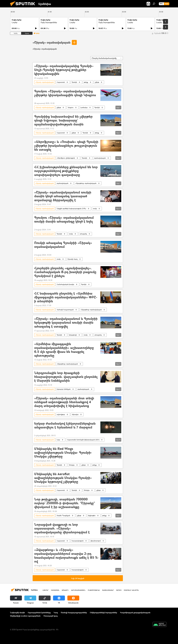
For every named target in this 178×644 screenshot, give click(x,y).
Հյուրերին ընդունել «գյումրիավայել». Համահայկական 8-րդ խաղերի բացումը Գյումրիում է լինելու (65, 272)
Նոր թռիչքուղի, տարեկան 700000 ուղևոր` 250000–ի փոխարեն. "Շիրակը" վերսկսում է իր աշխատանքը (65, 503)
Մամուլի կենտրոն (131, 590)
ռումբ (95, 209)
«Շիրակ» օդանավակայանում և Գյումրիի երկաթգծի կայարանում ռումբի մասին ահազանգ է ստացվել (66, 323)
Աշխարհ (65, 590)
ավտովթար (61, 414)
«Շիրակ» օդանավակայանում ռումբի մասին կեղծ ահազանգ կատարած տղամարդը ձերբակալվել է (63, 196)
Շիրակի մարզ (72, 259)
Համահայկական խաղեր (65, 284)
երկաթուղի (73, 335)
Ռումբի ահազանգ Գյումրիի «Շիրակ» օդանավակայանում (63, 245)
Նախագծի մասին (17, 613)
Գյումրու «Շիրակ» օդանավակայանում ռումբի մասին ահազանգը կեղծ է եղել (64, 220)
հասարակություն (78, 541)
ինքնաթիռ (92, 515)
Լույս (58, 440)
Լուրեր (15, 22)
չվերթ (97, 82)
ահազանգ (83, 234)
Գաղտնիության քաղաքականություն (135, 613)
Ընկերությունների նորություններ (103, 613)
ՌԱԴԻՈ (119, 590)
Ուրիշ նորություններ (49, 22)
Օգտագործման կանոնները (39, 613)
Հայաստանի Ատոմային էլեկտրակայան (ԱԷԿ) (83, 440)
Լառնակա (84, 107)
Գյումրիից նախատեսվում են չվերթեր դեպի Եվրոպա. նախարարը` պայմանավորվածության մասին (63, 120)
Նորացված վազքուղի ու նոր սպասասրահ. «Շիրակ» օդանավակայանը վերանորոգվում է (62, 528)
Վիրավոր (75, 414)
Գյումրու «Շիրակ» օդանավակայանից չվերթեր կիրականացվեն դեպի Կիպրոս (65, 93)
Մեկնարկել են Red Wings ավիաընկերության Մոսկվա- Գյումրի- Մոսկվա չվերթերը (63, 453)
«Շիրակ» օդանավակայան (52, 42)
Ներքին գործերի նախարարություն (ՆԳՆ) (71, 209)
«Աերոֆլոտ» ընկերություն (66, 158)
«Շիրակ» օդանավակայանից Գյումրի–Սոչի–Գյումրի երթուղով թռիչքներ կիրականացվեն (64, 70)
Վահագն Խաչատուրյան (65, 310)
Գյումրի (74, 82)
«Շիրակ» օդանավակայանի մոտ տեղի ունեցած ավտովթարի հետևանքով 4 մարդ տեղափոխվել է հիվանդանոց (64, 402)
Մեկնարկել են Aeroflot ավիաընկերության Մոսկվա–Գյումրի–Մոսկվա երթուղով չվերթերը (63, 478)
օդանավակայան (100, 158)
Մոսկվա (72, 465)
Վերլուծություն (78, 590)
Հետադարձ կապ (50, 616)
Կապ (56, 613)
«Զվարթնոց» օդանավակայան (86, 183)
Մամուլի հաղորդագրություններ (74, 613)
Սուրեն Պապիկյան (63, 515)
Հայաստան (61, 82)
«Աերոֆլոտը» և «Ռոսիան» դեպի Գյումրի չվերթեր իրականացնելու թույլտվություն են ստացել (66, 146)
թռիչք (86, 82)
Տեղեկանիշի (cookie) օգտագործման (25, 616)
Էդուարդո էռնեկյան (64, 389)
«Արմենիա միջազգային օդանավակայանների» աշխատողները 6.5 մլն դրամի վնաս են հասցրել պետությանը (64, 350)
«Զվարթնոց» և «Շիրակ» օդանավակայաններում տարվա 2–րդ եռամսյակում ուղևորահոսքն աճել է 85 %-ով (66, 556)
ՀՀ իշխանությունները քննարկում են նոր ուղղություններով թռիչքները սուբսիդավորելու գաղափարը (66, 171)
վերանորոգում (96, 541)
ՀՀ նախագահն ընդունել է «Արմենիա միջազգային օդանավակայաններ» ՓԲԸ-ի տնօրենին (66, 297)
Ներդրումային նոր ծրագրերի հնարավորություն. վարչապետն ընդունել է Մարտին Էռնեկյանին (66, 377)
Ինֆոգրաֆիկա (94, 590)
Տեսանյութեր (108, 590)
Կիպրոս (71, 107)
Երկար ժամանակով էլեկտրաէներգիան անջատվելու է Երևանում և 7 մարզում (65, 425)
